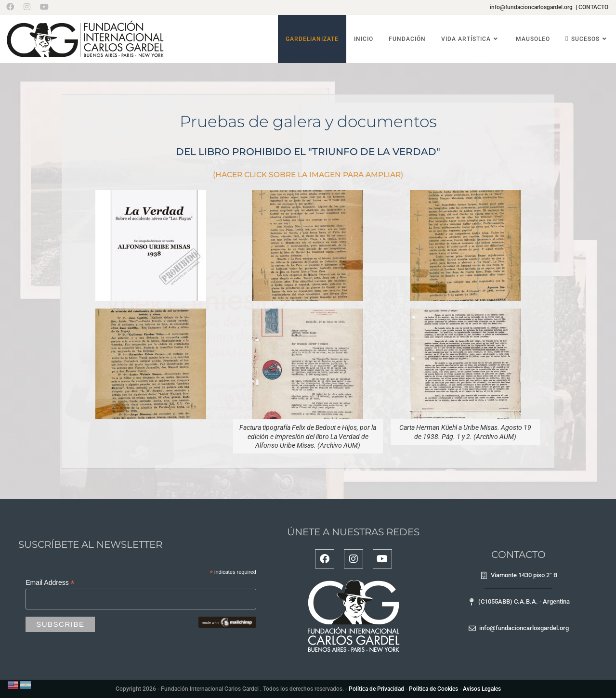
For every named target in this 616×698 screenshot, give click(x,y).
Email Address (50, 583)
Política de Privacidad (376, 689)
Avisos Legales (482, 689)
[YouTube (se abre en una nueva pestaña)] (44, 7)
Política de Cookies (433, 689)
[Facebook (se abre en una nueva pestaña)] (13, 7)
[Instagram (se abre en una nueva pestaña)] (27, 7)
